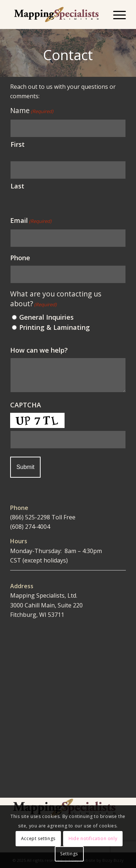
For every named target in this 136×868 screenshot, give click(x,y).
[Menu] (116, 14)
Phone (20, 258)
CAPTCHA (26, 405)
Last (17, 186)
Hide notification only (93, 838)
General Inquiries (46, 317)
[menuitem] (116, 14)
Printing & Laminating (55, 327)
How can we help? (39, 350)
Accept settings (38, 838)
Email (31, 221)
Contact (68, 55)
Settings (69, 854)
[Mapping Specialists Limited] (56, 14)
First (18, 144)
